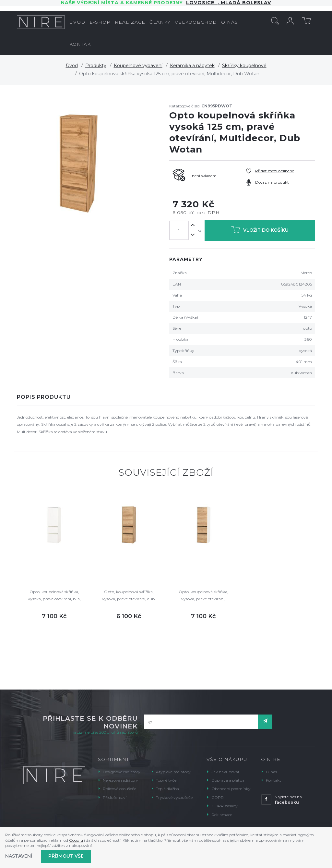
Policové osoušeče (119, 789)
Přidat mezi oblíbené (275, 171)
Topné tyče (166, 780)
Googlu (76, 840)
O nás (271, 772)
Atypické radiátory (173, 772)
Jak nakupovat (225, 772)
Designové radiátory (122, 772)
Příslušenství (115, 797)
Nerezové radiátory (120, 780)
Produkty (96, 66)
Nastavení (19, 856)
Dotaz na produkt (272, 182)
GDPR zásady (225, 806)
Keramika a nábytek (192, 66)
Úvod (72, 66)
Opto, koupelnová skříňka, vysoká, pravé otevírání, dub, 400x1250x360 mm (129, 596)
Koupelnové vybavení (138, 66)
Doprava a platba (228, 780)
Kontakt (273, 780)
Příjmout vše (66, 856)
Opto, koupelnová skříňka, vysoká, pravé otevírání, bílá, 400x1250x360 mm (54, 596)
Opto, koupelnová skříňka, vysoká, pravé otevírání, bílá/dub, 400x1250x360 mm (203, 596)
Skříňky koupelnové (244, 66)
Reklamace (222, 815)
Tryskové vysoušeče (174, 797)
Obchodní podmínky (231, 789)
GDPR (218, 797)
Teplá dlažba (167, 789)
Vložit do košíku (260, 231)
